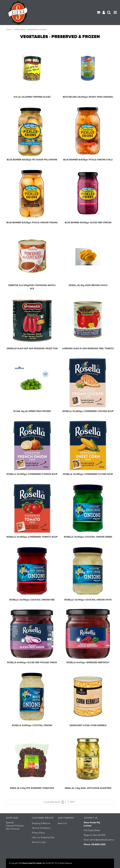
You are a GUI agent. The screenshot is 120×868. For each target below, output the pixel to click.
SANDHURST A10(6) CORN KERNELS (88, 725)
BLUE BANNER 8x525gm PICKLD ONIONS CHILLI (88, 160)
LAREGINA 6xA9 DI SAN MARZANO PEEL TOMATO (88, 348)
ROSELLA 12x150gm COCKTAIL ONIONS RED (32, 600)
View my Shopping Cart (43, 837)
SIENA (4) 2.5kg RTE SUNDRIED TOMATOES (32, 788)
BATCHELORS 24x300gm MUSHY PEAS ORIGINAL (88, 97)
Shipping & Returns (41, 823)
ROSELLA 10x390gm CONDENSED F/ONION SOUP (32, 474)
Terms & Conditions (41, 828)
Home (9, 30)
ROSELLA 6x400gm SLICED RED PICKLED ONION (32, 662)
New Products (13, 829)
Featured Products (15, 826)
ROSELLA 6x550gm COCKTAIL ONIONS (32, 725)
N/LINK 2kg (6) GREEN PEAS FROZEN (32, 411)
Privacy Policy (38, 833)
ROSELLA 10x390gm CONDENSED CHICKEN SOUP (88, 411)
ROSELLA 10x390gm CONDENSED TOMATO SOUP (32, 537)
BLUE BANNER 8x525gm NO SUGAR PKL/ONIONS (32, 160)
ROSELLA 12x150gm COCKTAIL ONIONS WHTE (88, 600)
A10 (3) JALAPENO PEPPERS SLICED (32, 97)
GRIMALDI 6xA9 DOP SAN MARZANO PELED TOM (32, 348)
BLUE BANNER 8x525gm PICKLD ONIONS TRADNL (32, 223)
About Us (62, 823)
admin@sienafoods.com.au (102, 840)
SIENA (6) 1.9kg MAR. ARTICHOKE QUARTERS (88, 788)
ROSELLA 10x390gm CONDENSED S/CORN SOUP (88, 474)
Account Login (39, 842)
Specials (10, 823)
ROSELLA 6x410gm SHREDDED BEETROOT (88, 662)
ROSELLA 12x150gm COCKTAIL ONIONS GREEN (88, 537)
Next (73, 802)
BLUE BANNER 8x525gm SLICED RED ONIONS (88, 223)
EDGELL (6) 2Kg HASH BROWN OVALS (88, 285)
